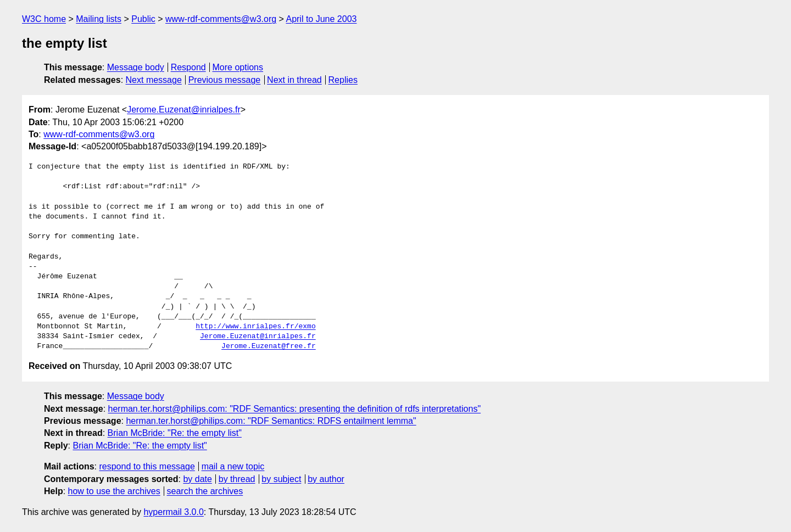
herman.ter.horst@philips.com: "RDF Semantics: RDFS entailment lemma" (271, 421)
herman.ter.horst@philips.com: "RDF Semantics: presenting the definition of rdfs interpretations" (295, 409)
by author (326, 479)
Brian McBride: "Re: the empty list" (175, 433)
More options (238, 67)
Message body (136, 67)
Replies (343, 80)
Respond (188, 67)
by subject (281, 479)
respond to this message (147, 466)
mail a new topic (233, 466)
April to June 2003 (321, 19)
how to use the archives (114, 491)
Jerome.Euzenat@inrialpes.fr (184, 110)
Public (143, 19)
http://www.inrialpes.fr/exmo (255, 327)
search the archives (205, 491)
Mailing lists (99, 19)
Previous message (225, 80)
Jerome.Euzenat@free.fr (269, 346)
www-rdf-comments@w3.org (221, 19)
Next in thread (294, 80)
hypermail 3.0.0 (173, 512)
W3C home (44, 19)
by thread (237, 479)
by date (197, 479)
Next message (154, 80)
